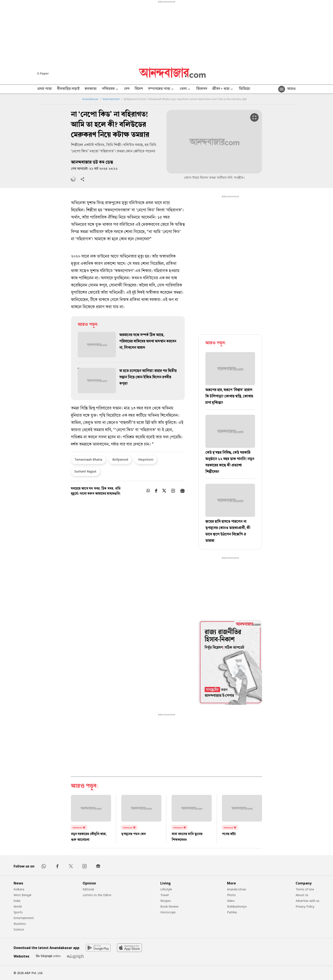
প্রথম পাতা (45, 89)
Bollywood (120, 459)
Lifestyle (166, 889)
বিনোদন (202, 89)
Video (231, 901)
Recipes (166, 901)
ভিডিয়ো (245, 89)
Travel (164, 895)
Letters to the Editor (97, 895)
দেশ (127, 89)
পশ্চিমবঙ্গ (110, 89)
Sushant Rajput (85, 471)
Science (19, 929)
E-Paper (43, 73)
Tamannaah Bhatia (88, 459)
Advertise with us (308, 901)
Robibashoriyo (237, 906)
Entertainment (111, 99)
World (18, 906)
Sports (18, 912)
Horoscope (168, 912)
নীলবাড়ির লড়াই (68, 89)
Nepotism (146, 459)
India (17, 901)
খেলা (185, 89)
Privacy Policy (305, 906)
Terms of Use (305, 889)
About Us (302, 895)
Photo (231, 895)
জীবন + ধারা (223, 89)
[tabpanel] (230, 663)
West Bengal (22, 895)
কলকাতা (91, 89)
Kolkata (19, 889)
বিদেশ (139, 89)
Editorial (88, 889)
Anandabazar (90, 99)
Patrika (232, 912)
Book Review (169, 906)
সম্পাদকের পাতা (161, 89)
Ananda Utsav (237, 889)
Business (20, 924)
